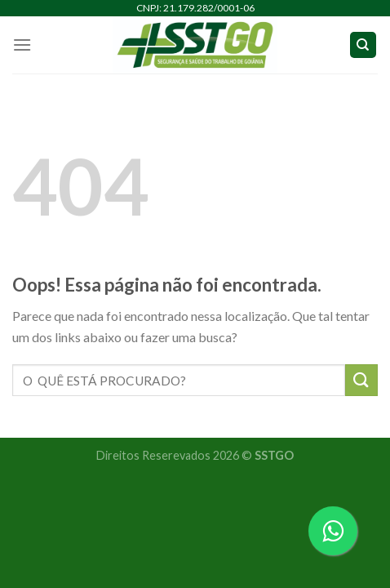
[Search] (363, 45)
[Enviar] (361, 380)
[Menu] (22, 45)
